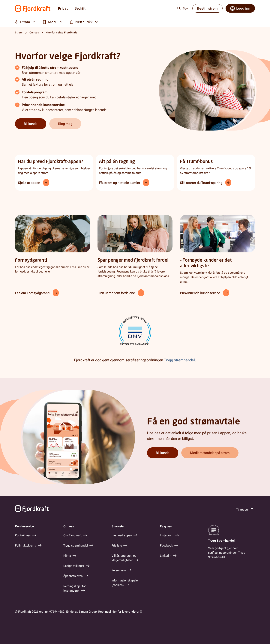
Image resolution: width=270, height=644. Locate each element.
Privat (63, 9)
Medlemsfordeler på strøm (210, 453)
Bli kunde (31, 124)
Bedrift (80, 9)
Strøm (19, 32)
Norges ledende (95, 110)
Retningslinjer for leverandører (119, 612)
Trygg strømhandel (179, 360)
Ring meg (65, 124)
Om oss (34, 32)
